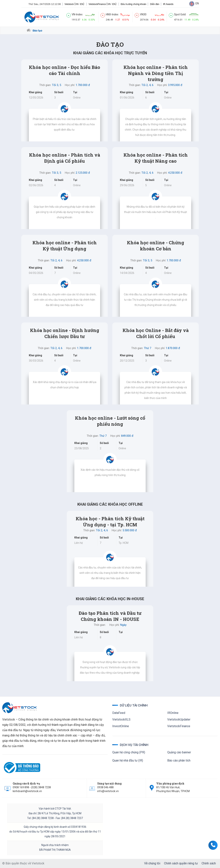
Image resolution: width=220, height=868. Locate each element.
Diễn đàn (155, 4)
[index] (83, 17)
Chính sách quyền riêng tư (181, 863)
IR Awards (168, 4)
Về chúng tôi (152, 863)
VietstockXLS (121, 719)
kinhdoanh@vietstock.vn (27, 791)
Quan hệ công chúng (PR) (129, 752)
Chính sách (209, 863)
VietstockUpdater (179, 719)
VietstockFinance (97, 4)
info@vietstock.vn (108, 791)
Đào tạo (37, 31)
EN (82, 4)
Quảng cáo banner (179, 752)
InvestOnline (121, 726)
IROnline (173, 713)
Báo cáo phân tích (179, 760)
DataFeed (119, 713)
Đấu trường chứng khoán (134, 4)
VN (77, 4)
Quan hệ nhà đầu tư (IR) (128, 760)
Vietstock (69, 4)
